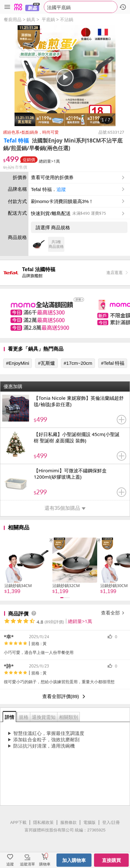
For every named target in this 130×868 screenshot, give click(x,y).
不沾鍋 (67, 20)
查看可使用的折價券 (78, 178)
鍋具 (31, 20)
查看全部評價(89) (65, 696)
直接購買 (111, 860)
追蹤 (61, 189)
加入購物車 (74, 860)
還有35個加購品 (65, 508)
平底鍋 (48, 20)
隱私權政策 (43, 822)
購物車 (45, 864)
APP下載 (18, 822)
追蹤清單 (27, 864)
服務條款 (68, 822)
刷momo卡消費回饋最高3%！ (62, 201)
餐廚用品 (13, 20)
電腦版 (89, 822)
